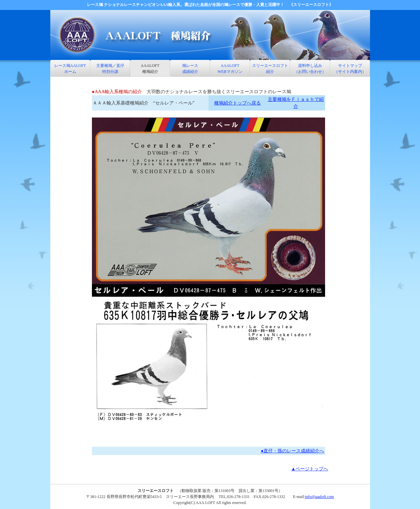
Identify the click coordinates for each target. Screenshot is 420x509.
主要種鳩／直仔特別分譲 (110, 69)
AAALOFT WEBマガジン (230, 69)
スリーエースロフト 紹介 (270, 69)
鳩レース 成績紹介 (190, 69)
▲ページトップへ (310, 469)
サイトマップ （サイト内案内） (350, 69)
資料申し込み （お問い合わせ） (310, 69)
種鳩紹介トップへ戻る (237, 103)
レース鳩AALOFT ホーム (70, 69)
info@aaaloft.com (320, 497)
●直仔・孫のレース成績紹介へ (292, 451)
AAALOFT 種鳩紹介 (150, 69)
